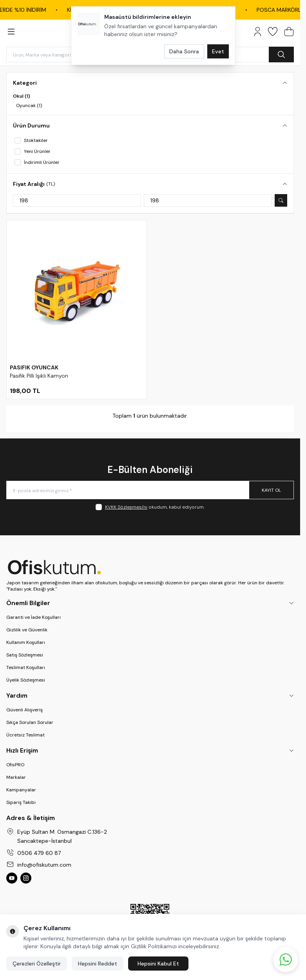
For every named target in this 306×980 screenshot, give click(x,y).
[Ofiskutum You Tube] (12, 878)
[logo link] (150, 567)
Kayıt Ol (271, 490)
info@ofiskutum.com (44, 865)
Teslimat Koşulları (26, 667)
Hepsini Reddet (98, 964)
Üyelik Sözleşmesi (26, 680)
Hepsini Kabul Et (158, 964)
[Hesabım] (258, 32)
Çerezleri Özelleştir (37, 964)
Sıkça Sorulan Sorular (30, 722)
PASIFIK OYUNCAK (34, 367)
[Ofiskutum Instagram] (26, 878)
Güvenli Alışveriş (24, 710)
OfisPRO (15, 765)
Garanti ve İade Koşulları (33, 617)
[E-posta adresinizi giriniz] (150, 490)
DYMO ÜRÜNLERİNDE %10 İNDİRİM (235, 10)
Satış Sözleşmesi (25, 655)
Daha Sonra (184, 51)
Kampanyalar (21, 790)
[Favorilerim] (273, 32)
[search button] (281, 55)
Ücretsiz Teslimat (25, 735)
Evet (218, 51)
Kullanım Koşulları (26, 642)
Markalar (16, 777)
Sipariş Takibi (21, 802)
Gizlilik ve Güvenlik (27, 630)
